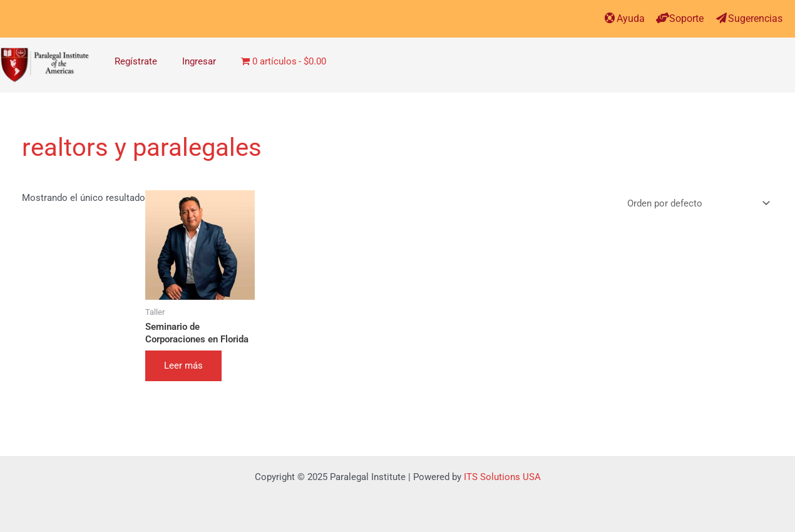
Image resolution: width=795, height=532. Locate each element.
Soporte (686, 18)
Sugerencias (755, 18)
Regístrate (136, 61)
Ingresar (199, 61)
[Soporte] (663, 18)
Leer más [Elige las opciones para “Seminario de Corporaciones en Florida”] (183, 366)
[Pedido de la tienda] (696, 204)
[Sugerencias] (721, 18)
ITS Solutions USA (502, 477)
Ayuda (631, 18)
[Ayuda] (610, 18)
